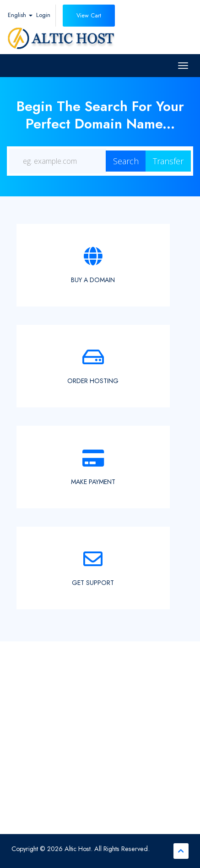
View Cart (89, 15)
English (20, 15)
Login (43, 15)
